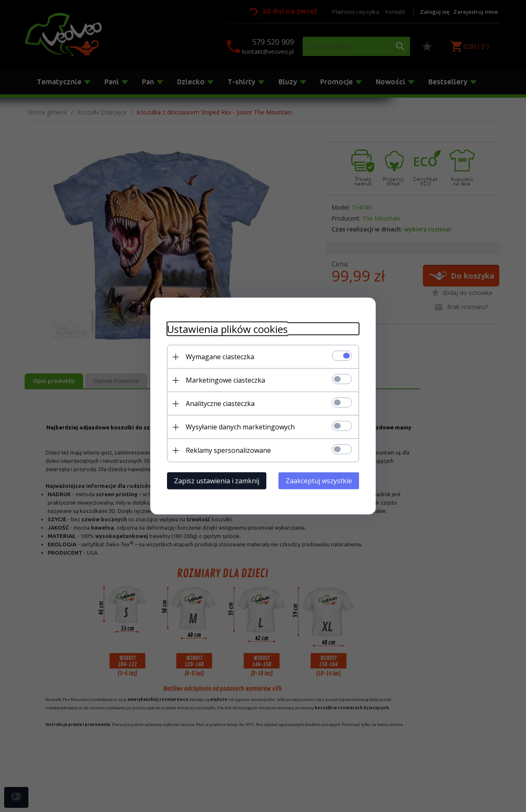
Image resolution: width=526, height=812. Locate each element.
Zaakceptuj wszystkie (319, 481)
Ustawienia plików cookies (227, 329)
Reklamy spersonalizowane (228, 450)
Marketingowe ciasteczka (225, 380)
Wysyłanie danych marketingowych (240, 427)
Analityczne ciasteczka (220, 403)
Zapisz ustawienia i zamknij (217, 481)
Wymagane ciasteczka (220, 357)
